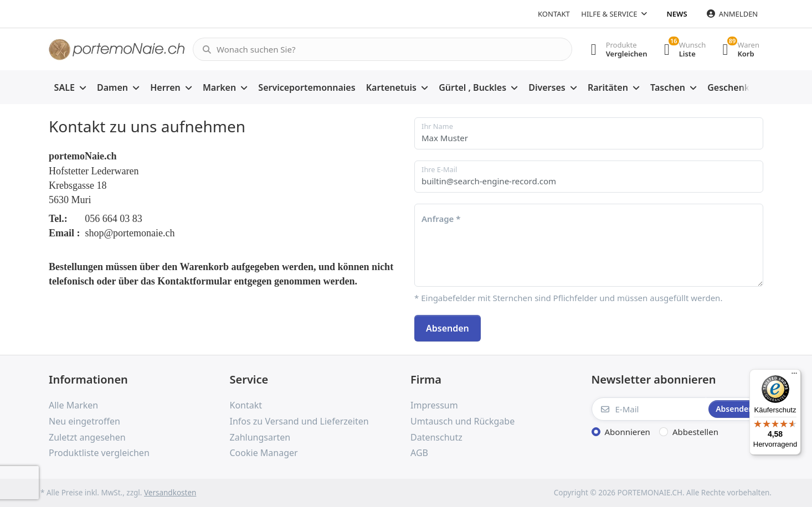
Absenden (448, 328)
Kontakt (554, 14)
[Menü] (794, 376)
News (677, 14)
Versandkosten (170, 493)
